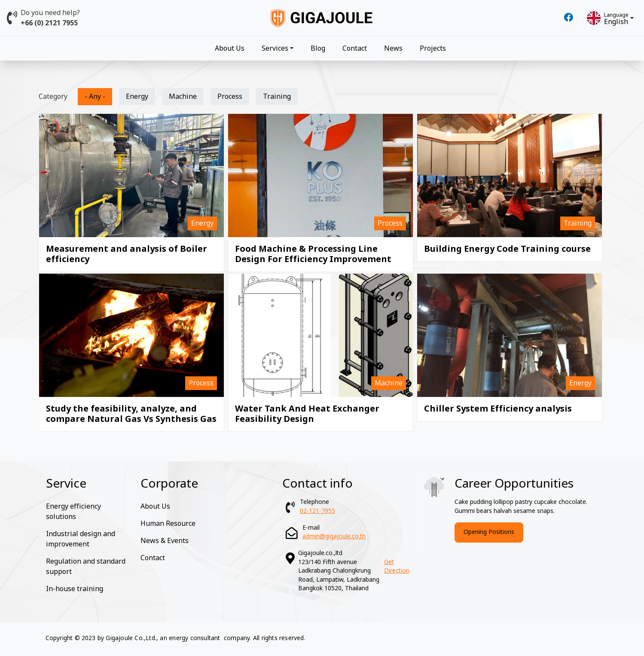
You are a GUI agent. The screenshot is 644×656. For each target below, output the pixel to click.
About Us (230, 49)
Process (230, 97)
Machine (183, 97)
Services (275, 49)
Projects (433, 49)
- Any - (95, 97)
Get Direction (397, 567)
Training (277, 97)
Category (53, 97)
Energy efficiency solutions (73, 512)
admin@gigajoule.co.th (334, 536)
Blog (318, 49)
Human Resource (168, 524)
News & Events (165, 541)
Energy (137, 97)
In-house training (75, 589)
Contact (355, 49)
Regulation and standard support (86, 567)
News (393, 49)
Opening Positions (489, 532)
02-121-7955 (317, 511)
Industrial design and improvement (81, 539)
